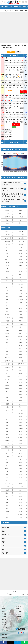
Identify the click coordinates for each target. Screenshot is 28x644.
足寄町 (7, 499)
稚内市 (7, 266)
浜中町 (21, 505)
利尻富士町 (7, 447)
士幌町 (7, 487)
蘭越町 (21, 330)
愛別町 (21, 392)
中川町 (7, 416)
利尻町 (21, 444)
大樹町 (7, 496)
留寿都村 (7, 336)
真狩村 (21, 214)
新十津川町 (7, 376)
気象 (20, 7)
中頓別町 (21, 217)
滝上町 (7, 465)
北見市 (7, 256)
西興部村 (7, 468)
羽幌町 (7, 429)
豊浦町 (7, 342)
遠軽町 (7, 462)
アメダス (4, 625)
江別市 (21, 269)
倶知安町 (21, 339)
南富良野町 (7, 367)
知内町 (7, 306)
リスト (18, 52)
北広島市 (21, 293)
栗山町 (21, 370)
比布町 (7, 214)
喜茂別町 (21, 336)
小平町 (7, 425)
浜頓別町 (21, 438)
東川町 (21, 395)
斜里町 (7, 453)
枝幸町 (21, 441)
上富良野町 (7, 364)
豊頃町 (21, 419)
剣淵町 (21, 220)
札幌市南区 (21, 238)
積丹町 (7, 352)
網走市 (21, 259)
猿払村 (7, 438)
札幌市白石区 (21, 235)
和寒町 (21, 398)
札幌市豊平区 (7, 238)
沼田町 (21, 382)
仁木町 (7, 355)
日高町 (7, 475)
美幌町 (21, 447)
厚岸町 (7, 505)
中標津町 (21, 515)
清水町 (21, 404)
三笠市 (7, 278)
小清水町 (7, 456)
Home (2, 7)
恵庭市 (21, 290)
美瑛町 (7, 398)
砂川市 (7, 284)
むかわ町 (21, 410)
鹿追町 (7, 490)
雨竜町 (21, 211)
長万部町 (7, 315)
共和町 (7, 346)
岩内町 (21, 346)
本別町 (7, 422)
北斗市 (21, 296)
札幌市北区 (21, 232)
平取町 (21, 475)
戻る (3, 55)
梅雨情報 (4, 619)
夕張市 (21, 256)
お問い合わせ (5, 635)
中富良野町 (21, 364)
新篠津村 (21, 299)
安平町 (7, 410)
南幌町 (21, 358)
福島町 (21, 302)
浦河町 (21, 478)
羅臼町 (21, 518)
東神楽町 (7, 389)
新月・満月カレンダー (7, 630)
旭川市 (7, 250)
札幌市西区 (7, 241)
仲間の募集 (19, 617)
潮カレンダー (5, 611)
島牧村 (7, 327)
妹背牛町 (7, 211)
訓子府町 (21, 456)
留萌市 (7, 263)
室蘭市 (21, 250)
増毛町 (21, 422)
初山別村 (21, 429)
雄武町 (21, 468)
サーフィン (19, 606)
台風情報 (4, 617)
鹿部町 (21, 309)
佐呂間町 (21, 459)
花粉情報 (4, 622)
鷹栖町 (21, 386)
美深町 (7, 413)
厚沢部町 (21, 318)
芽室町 (21, 490)
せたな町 (21, 324)
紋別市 (21, 272)
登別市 (7, 290)
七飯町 (7, 309)
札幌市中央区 (7, 232)
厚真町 (21, 407)
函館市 (7, 247)
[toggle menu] (26, 2)
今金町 (7, 324)
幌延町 (21, 435)
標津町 (7, 518)
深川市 (7, 287)
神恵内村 (21, 349)
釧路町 (21, 502)
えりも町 (21, 481)
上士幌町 (21, 487)
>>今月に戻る (14, 142)
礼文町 (7, 444)
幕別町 (21, 416)
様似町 (7, 481)
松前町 (7, 302)
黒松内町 (7, 330)
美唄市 (21, 266)
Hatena (18, 643)
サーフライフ (4, 594)
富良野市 (21, 287)
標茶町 (7, 508)
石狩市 (7, 296)
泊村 (7, 349)
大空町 (21, 450)
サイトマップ (5, 640)
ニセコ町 (7, 333)
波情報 (11, 7)
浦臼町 (21, 373)
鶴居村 (7, 511)
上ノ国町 (7, 318)
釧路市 (7, 253)
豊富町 (7, 435)
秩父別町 (7, 379)
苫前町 (7, 223)
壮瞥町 (7, 472)
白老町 (21, 472)
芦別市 (7, 269)
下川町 (21, 401)
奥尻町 (21, 321)
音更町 (21, 484)
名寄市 (21, 275)
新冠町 (7, 478)
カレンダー (11, 52)
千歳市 (7, 281)
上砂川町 (21, 361)
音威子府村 (21, 413)
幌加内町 (7, 386)
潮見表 (6, 7)
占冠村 (7, 407)
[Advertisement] (14, 27)
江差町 (21, 315)
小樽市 (21, 247)
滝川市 (21, 281)
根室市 (21, 278)
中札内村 (7, 493)
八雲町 (21, 312)
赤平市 (7, 272)
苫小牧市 (21, 263)
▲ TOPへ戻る (14, 591)
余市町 (21, 355)
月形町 (7, 373)
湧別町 (21, 462)
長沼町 (7, 370)
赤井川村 (7, 220)
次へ (25, 55)
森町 (7, 312)
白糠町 (21, 511)
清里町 (21, 453)
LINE (24, 643)
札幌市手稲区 (7, 244)
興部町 (21, 465)
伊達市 (7, 293)
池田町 (7, 419)
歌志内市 (21, 284)
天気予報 (16, 7)
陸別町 (21, 499)
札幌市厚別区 (21, 241)
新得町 (7, 404)
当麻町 (21, 389)
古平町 (21, 352)
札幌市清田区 (21, 244)
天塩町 (21, 432)
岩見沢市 (7, 259)
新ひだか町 (7, 484)
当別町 (7, 299)
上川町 (7, 395)
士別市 (7, 275)
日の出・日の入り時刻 (14, 594)
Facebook (3, 643)
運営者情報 (5, 637)
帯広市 (21, 253)
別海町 (7, 515)
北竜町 (7, 382)
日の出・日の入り (6, 627)
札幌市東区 (7, 235)
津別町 (7, 450)
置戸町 (7, 459)
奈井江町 (7, 217)
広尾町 (21, 496)
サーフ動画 (19, 614)
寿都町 (21, 327)
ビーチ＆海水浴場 (20, 611)
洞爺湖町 (21, 342)
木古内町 (21, 306)
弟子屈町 (21, 508)
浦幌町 (7, 502)
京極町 (21, 223)
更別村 (21, 493)
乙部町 (7, 321)
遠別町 (7, 432)
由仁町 (21, 367)
